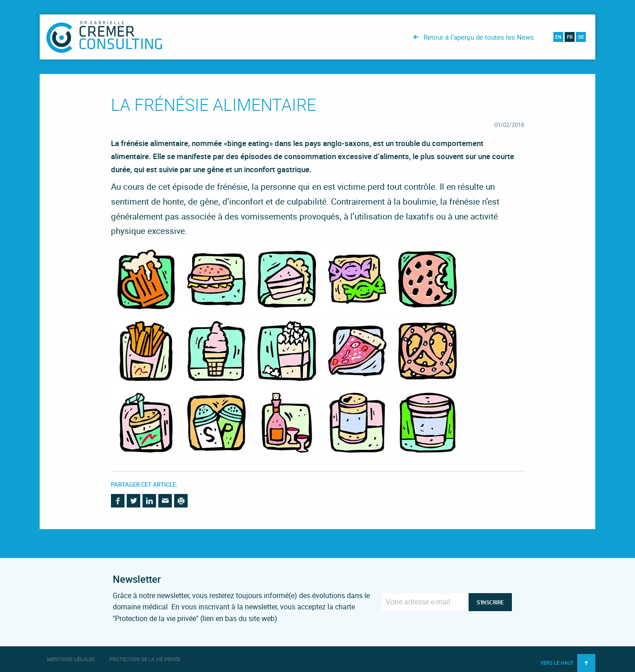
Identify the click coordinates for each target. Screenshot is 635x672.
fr (570, 37)
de (581, 37)
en (558, 37)
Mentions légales (71, 659)
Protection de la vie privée (145, 659)
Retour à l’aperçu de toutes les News (479, 37)
